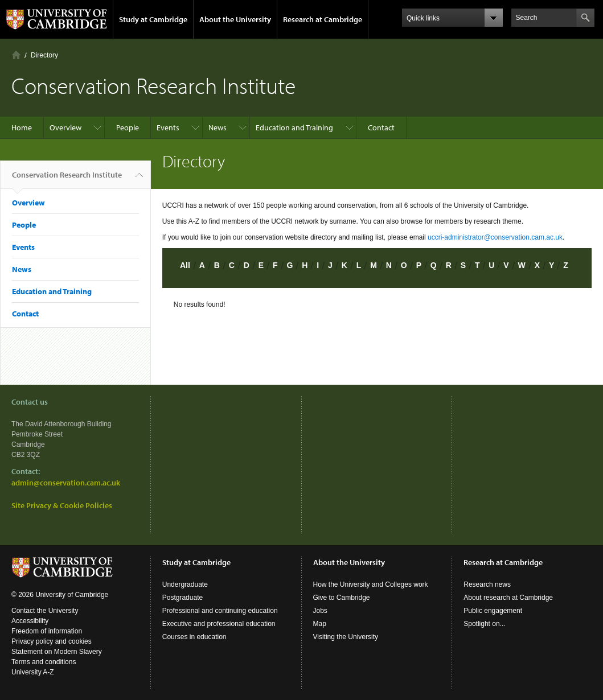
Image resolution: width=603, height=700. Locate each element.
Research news (487, 584)
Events (168, 127)
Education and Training (294, 127)
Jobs (320, 611)
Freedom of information (47, 631)
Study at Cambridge (153, 19)
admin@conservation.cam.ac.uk (66, 483)
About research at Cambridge (508, 598)
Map (320, 624)
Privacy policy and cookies (52, 641)
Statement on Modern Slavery (57, 652)
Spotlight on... (484, 624)
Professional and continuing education (220, 611)
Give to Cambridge (342, 598)
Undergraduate (185, 584)
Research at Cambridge (323, 19)
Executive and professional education (219, 624)
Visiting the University (346, 637)
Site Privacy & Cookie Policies (62, 505)
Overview (65, 127)
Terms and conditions (44, 662)
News (218, 127)
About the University (235, 19)
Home (16, 55)
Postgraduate (182, 598)
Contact (381, 127)
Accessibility (30, 621)
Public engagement (493, 611)
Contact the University (45, 611)
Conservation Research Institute (67, 179)
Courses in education (194, 637)
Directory (44, 55)
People (128, 127)
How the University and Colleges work (371, 584)
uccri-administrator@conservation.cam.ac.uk (495, 237)
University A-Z (33, 672)
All (185, 265)
